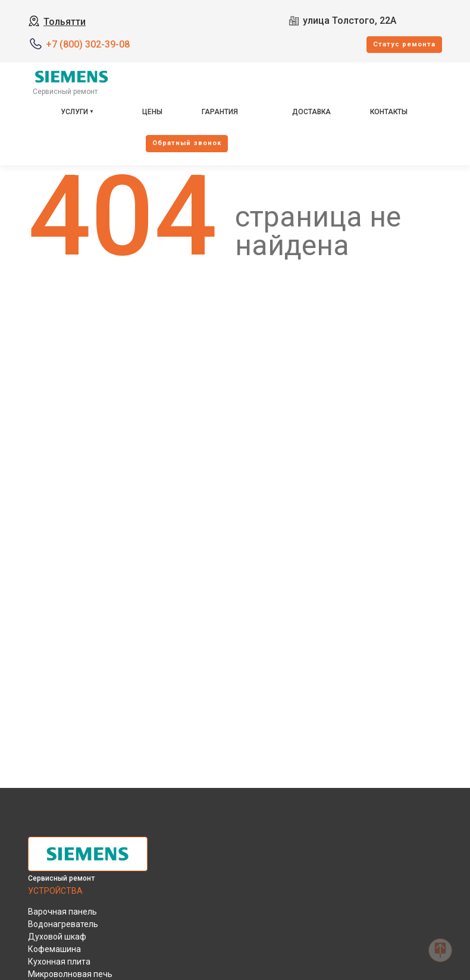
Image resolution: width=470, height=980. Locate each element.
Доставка (311, 112)
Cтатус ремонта (404, 44)
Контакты (389, 112)
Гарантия (220, 112)
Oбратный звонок (187, 143)
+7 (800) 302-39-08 (88, 44)
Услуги (74, 112)
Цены (152, 112)
